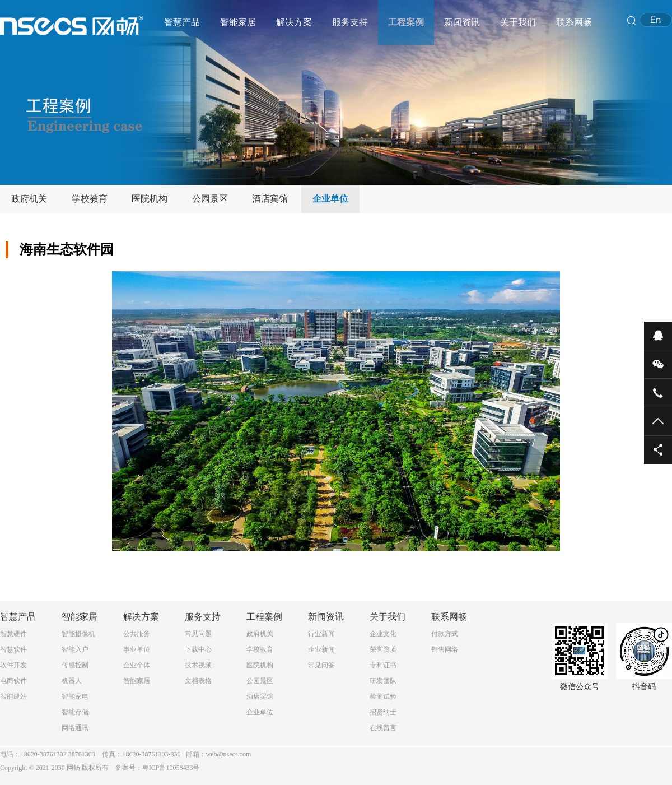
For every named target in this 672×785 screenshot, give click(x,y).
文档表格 (198, 681)
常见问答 (321, 665)
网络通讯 (75, 728)
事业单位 (137, 649)
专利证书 (383, 665)
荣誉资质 (383, 649)
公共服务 (137, 634)
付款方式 (445, 634)
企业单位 (330, 199)
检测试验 (383, 696)
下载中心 (198, 649)
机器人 (72, 681)
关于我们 (518, 22)
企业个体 (137, 665)
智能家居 (238, 22)
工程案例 (406, 22)
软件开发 (13, 665)
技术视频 (198, 665)
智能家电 (75, 696)
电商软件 (13, 681)
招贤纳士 (383, 712)
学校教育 (90, 199)
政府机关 (29, 199)
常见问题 (198, 634)
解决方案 (294, 22)
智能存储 (75, 712)
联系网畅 (574, 22)
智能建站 (13, 696)
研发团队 (383, 681)
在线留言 (383, 728)
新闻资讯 (462, 22)
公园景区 (210, 199)
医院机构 (150, 199)
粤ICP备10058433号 (171, 768)
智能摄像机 (78, 634)
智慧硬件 (13, 634)
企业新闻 (321, 649)
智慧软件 (13, 649)
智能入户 (75, 649)
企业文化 (383, 634)
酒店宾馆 (270, 199)
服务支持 (350, 22)
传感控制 (75, 665)
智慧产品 (182, 22)
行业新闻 (321, 634)
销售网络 (445, 649)
